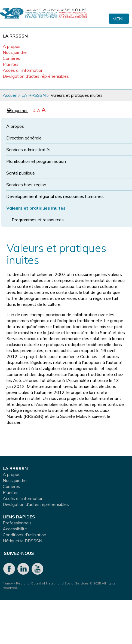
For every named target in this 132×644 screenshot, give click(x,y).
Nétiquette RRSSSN (22, 541)
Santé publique (21, 173)
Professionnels (17, 523)
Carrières (11, 58)
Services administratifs (28, 150)
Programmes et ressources (38, 220)
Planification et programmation (36, 161)
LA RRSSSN (34, 95)
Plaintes (11, 64)
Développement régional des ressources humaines (55, 196)
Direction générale (24, 138)
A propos (12, 46)
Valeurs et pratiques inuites (36, 208)
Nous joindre (15, 52)
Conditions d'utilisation (24, 535)
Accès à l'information (23, 70)
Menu (119, 19)
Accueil (10, 95)
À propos (15, 126)
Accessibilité (15, 529)
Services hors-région (26, 185)
